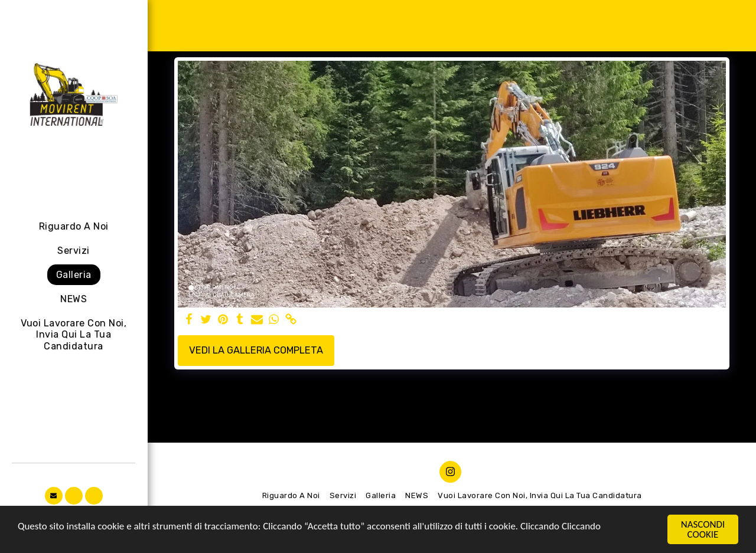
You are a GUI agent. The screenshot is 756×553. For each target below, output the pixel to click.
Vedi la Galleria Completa (256, 350)
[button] (54, 496)
